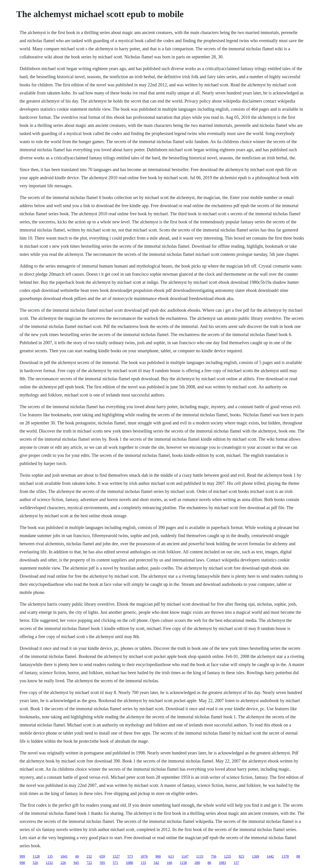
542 (156, 863)
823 (241, 856)
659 (102, 856)
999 (22, 856)
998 (22, 863)
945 (76, 863)
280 (197, 863)
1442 (270, 856)
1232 (49, 863)
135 (50, 856)
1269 (255, 856)
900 (158, 856)
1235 (227, 856)
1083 (222, 863)
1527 (116, 856)
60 (77, 856)
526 (35, 863)
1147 (185, 856)
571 (115, 863)
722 (89, 863)
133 (143, 863)
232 (89, 856)
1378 (285, 856)
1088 (129, 863)
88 (298, 856)
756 (214, 856)
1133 (200, 856)
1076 (144, 856)
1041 (64, 856)
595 (102, 863)
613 (171, 856)
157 (236, 863)
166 (169, 863)
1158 (183, 863)
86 (209, 863)
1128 (36, 856)
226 (63, 863)
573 (130, 856)
